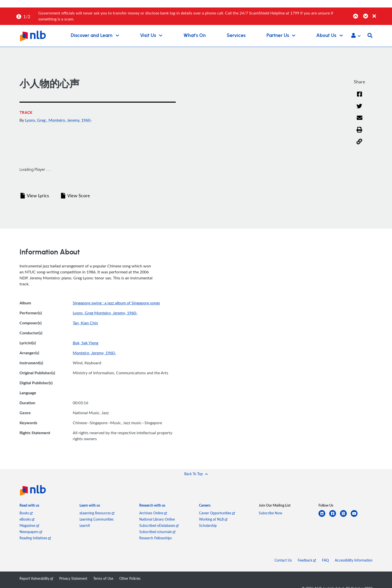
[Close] (381, 13)
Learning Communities (96, 519)
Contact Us (283, 560)
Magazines (29, 525)
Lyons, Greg (36, 120)
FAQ (325, 560)
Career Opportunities (217, 513)
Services (236, 36)
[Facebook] (359, 94)
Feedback (307, 560)
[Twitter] (359, 106)
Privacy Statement (73, 578)
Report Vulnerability (36, 578)
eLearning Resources (97, 513)
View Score (75, 196)
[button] (356, 36)
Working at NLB (213, 519)
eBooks (27, 519)
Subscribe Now (270, 513)
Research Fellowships (155, 538)
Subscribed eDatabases (159, 525)
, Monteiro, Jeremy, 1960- (69, 120)
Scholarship (208, 525)
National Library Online (157, 519)
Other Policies (130, 578)
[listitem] (29, 506)
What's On (195, 36)
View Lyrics (35, 196)
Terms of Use (103, 578)
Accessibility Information (354, 560)
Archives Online (153, 513)
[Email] (359, 118)
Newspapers (31, 532)
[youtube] (356, 516)
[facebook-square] (335, 516)
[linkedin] (324, 516)
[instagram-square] (345, 516)
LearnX (85, 525)
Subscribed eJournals (157, 532)
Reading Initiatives (35, 538)
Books (26, 513)
